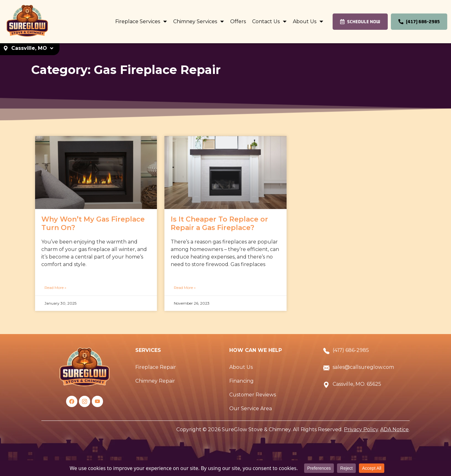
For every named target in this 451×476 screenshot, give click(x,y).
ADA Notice (394, 429)
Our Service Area (251, 408)
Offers (238, 21)
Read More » (55, 288)
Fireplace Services (138, 21)
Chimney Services (196, 21)
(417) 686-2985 (351, 350)
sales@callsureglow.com (363, 367)
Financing (241, 381)
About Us (305, 21)
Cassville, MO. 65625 (357, 384)
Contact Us (267, 21)
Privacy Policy (361, 429)
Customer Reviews (253, 395)
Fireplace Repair (156, 367)
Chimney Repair (155, 381)
